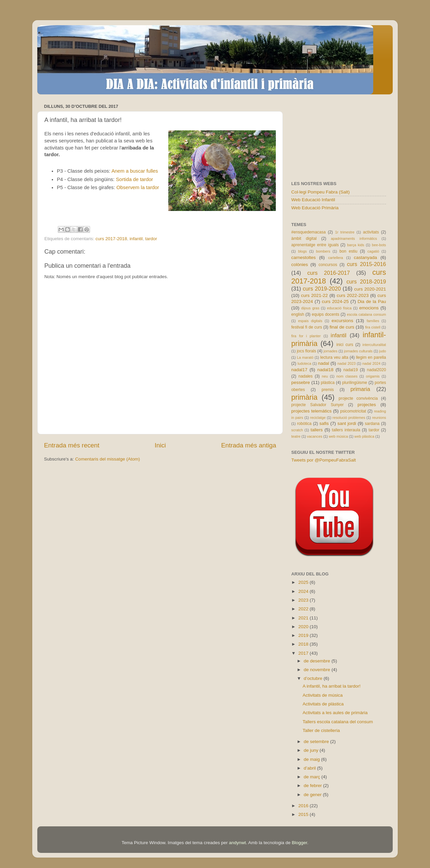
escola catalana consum (366, 314)
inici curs (345, 345)
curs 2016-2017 (329, 273)
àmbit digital (304, 238)
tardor (151, 239)
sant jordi (347, 423)
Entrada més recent (72, 445)
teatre (296, 436)
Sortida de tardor (135, 179)
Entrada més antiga (249, 445)
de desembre (318, 661)
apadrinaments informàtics (354, 238)
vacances (315, 436)
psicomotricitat (353, 411)
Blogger (299, 843)
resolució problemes (349, 418)
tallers (317, 430)
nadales (306, 376)
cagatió (373, 251)
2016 (304, 806)
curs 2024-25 (335, 301)
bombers (323, 251)
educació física (339, 308)
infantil (136, 239)
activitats (371, 232)
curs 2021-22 (314, 295)
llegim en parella (371, 357)
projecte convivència (358, 398)
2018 (304, 644)
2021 (304, 618)
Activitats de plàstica (323, 704)
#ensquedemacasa (309, 232)
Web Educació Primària (315, 208)
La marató (305, 357)
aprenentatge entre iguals (315, 245)
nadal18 (326, 370)
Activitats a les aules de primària (335, 713)
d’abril (310, 768)
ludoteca (305, 363)
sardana (372, 424)
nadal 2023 (347, 363)
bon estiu (348, 251)
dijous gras (310, 308)
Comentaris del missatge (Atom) (108, 459)
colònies (300, 265)
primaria (360, 389)
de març (313, 777)
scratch (297, 430)
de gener (313, 795)
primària (304, 397)
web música (338, 436)
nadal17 (299, 370)
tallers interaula (346, 430)
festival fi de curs (307, 327)
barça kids (356, 245)
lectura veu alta (334, 357)
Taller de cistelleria (321, 730)
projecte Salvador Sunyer (317, 405)
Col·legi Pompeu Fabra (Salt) (320, 192)
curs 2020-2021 (370, 289)
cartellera (336, 258)
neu (325, 376)
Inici (160, 445)
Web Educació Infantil (313, 200)
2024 (304, 591)
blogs (302, 251)
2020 (304, 627)
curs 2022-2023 (353, 295)
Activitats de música (323, 695)
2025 (304, 582)
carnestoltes (304, 257)
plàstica (328, 383)
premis (328, 390)
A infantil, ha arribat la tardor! (332, 686)
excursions (342, 321)
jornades (330, 351)
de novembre (318, 670)
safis (324, 423)
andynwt (238, 843)
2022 (304, 609)
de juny (312, 750)
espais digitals (310, 321)
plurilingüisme (355, 383)
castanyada (365, 257)
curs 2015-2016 (367, 264)
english (298, 314)
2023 (304, 600)
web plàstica (364, 436)
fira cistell (373, 327)
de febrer (313, 786)
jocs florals (306, 351)
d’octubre (314, 678)
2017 (304, 653)
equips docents (326, 314)
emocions (369, 308)
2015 (304, 814)
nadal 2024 (372, 363)
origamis (373, 376)
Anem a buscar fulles (135, 171)
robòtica (304, 424)
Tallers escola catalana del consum (338, 722)
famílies (373, 321)
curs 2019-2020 (322, 289)
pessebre (301, 382)
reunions (379, 418)
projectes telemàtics (311, 411)
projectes (367, 405)
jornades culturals (358, 351)
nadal (324, 363)
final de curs (342, 327)
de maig (312, 759)
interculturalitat (374, 345)
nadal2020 (376, 370)
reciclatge (318, 418)
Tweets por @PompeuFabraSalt (324, 460)
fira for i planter (306, 336)
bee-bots (379, 245)
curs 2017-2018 (111, 239)
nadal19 (351, 370)
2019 (304, 635)
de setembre (317, 742)
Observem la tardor (138, 187)
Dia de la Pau (372, 301)
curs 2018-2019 (366, 281)
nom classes (347, 376)
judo (383, 351)
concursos (328, 265)
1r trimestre (345, 232)
